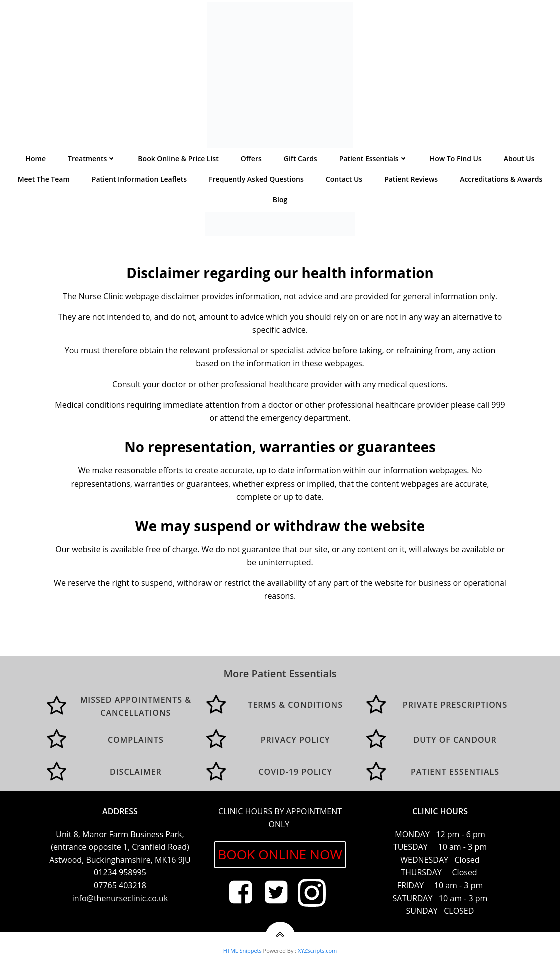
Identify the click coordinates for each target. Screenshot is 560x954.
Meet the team (44, 183)
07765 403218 (120, 883)
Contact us (344, 183)
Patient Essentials (374, 162)
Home (36, 162)
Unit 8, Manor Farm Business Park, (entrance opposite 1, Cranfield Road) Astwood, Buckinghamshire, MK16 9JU (120, 844)
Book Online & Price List (178, 162)
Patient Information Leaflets (139, 183)
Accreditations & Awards (501, 183)
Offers (251, 162)
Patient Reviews (411, 183)
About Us (519, 162)
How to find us (456, 162)
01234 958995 (120, 870)
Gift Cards (301, 162)
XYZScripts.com (317, 949)
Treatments (92, 162)
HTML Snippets (242, 949)
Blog (280, 203)
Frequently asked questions (256, 183)
